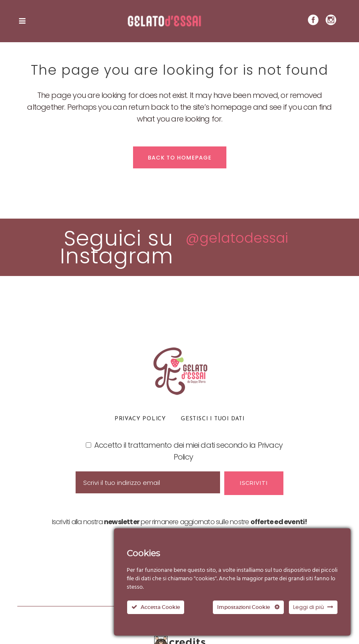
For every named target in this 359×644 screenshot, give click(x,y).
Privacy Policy (140, 419)
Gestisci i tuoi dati (213, 419)
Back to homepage (180, 158)
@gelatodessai (237, 238)
